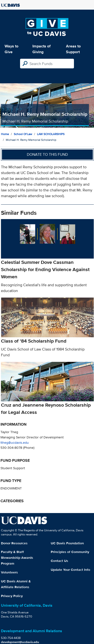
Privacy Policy (12, 596)
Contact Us (59, 561)
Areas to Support (73, 49)
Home (5, 134)
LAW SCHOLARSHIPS (51, 134)
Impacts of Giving (41, 49)
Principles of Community (70, 552)
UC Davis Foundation (67, 543)
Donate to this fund (47, 154)
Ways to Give (11, 49)
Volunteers (9, 572)
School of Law (23, 134)
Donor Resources (14, 543)
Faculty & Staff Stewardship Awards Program (17, 558)
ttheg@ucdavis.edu (15, 442)
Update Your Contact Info (70, 570)
